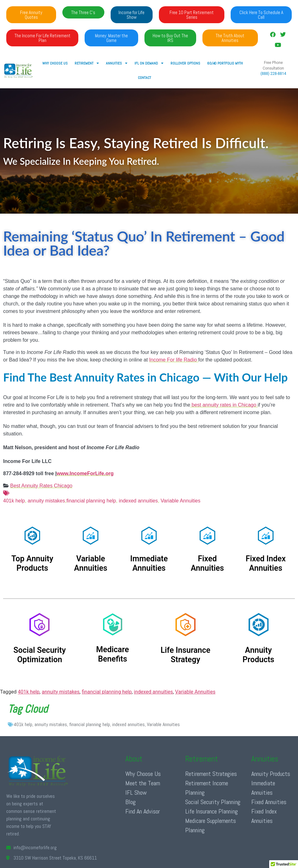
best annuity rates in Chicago (224, 405)
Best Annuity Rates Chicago (41, 486)
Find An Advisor (143, 811)
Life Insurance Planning (212, 811)
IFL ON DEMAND (149, 63)
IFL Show (136, 793)
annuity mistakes (46, 501)
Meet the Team (143, 783)
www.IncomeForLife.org (85, 473)
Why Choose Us (55, 63)
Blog (131, 802)
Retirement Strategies (211, 774)
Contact (144, 78)
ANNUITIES (117, 63)
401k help (149, 496)
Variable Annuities (180, 501)
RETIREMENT (87, 63)
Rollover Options (185, 63)
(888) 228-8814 (273, 74)
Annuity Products (271, 774)
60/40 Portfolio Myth (225, 63)
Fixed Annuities (269, 802)
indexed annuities (138, 501)
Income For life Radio (174, 360)
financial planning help (91, 501)
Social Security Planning (213, 802)
